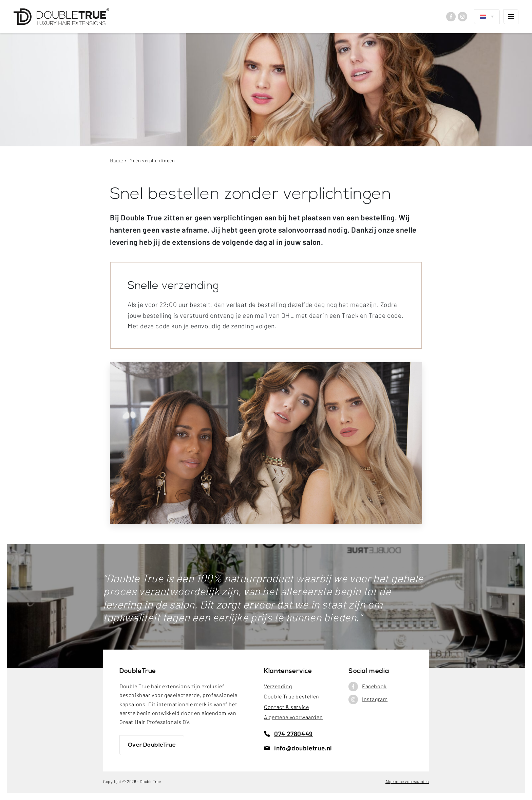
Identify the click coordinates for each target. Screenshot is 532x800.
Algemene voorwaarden (293, 717)
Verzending (278, 686)
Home (116, 160)
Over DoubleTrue (152, 745)
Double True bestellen (292, 696)
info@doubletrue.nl (298, 748)
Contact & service (286, 707)
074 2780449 (288, 734)
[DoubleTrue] (62, 17)
